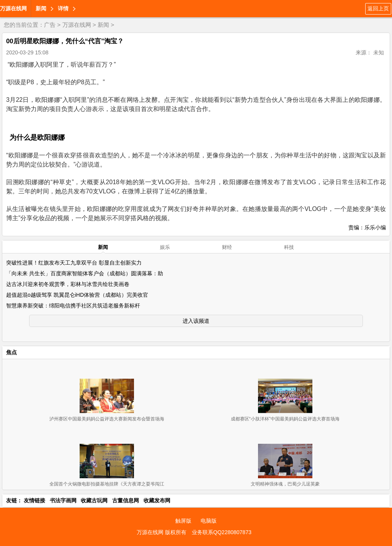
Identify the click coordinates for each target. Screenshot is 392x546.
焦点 (11, 352)
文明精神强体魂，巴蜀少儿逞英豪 (285, 484)
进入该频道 (196, 321)
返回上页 (378, 8)
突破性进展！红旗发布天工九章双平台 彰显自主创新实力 (74, 263)
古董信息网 (126, 500)
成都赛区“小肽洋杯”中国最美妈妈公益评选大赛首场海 (285, 419)
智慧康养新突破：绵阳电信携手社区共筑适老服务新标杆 (73, 306)
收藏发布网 (157, 500)
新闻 (41, 8)
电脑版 (209, 521)
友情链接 (34, 500)
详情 (63, 8)
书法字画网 (63, 500)
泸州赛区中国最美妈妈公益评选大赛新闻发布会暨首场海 (107, 419)
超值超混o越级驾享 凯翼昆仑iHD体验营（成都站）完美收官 (77, 295)
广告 (50, 25)
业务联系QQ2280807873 (222, 532)
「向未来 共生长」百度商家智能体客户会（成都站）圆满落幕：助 (85, 273)
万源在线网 (13, 8)
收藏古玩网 (94, 500)
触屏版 (183, 521)
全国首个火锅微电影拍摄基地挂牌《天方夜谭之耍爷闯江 (107, 484)
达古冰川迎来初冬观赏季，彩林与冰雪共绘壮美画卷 (68, 284)
